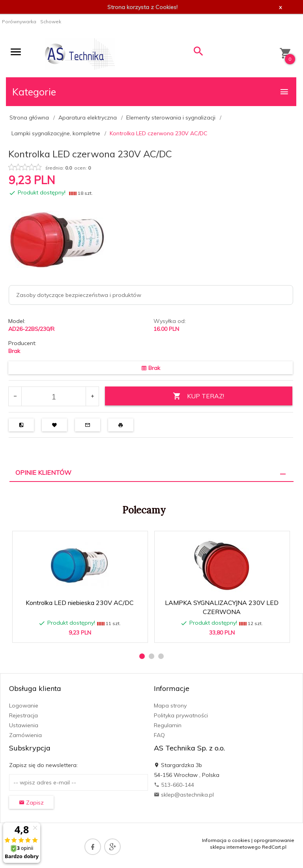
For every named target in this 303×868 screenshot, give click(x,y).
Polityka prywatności (181, 715)
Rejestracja (23, 715)
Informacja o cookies (226, 840)
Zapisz (31, 803)
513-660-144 (174, 785)
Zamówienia (25, 735)
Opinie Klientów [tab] (43, 472)
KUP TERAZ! (198, 396)
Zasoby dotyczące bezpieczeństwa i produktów (79, 295)
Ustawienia (24, 725)
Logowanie (24, 706)
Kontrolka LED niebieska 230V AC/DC (80, 603)
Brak (14, 351)
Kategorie (151, 92)
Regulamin (168, 725)
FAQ (159, 735)
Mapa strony (170, 706)
